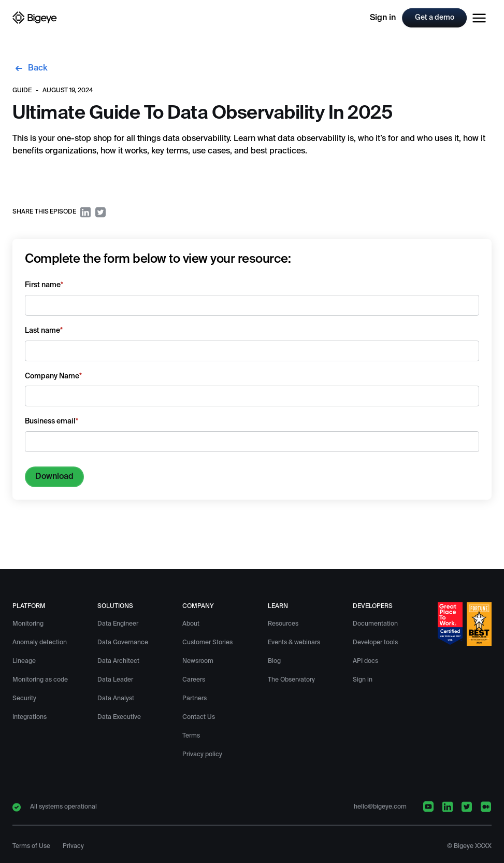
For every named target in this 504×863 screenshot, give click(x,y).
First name (44, 285)
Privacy (73, 846)
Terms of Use (31, 846)
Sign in (383, 18)
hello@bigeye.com (380, 807)
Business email (52, 421)
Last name (44, 331)
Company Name (53, 376)
